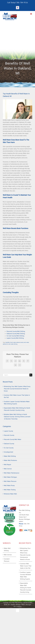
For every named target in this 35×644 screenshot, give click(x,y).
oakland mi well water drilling (10, 344)
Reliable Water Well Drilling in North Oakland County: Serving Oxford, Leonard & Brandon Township (17, 417)
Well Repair (8, 464)
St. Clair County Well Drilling (15, 336)
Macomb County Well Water (13, 439)
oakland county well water (23, 342)
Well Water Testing (10, 490)
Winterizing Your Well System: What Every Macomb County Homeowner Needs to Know (17, 389)
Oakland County (9, 444)
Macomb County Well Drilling (16, 331)
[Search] (31, 375)
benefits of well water (11, 342)
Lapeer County (8, 431)
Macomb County (9, 435)
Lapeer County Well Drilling (15, 338)
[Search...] (16, 375)
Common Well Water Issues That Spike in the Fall (26, 566)
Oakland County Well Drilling (16, 334)
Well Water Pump (9, 485)
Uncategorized (8, 452)
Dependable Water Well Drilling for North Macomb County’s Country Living (26, 588)
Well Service (8, 469)
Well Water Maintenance (12, 473)
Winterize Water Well (10, 494)
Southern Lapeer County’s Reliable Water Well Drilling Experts (25, 576)
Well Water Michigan (10, 477)
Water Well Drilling (10, 456)
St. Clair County (9, 448)
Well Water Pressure (10, 481)
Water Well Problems (10, 460)
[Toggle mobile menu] (31, 14)
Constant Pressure (7, 560)
